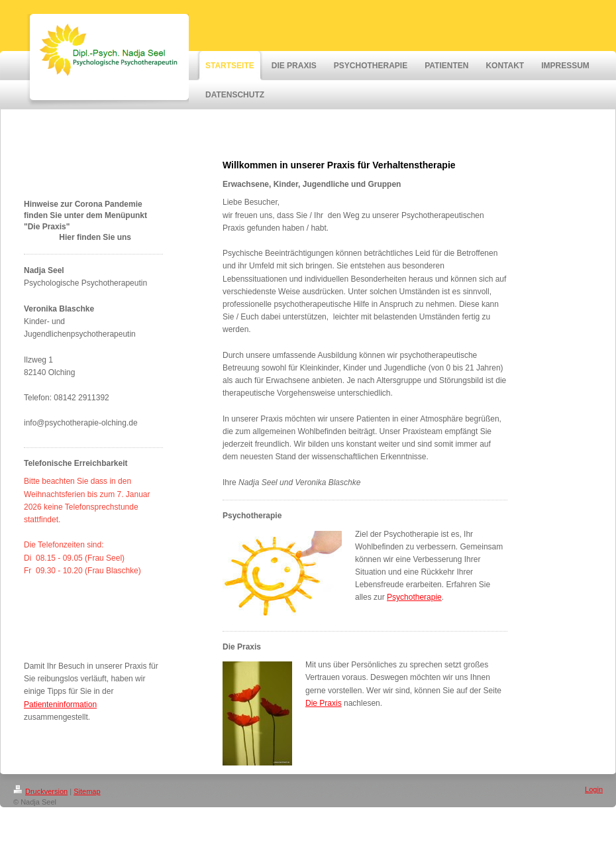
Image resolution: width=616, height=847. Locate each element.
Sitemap (87, 791)
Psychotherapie (414, 597)
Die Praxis (324, 703)
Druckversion (40, 791)
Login (594, 789)
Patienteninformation (60, 705)
